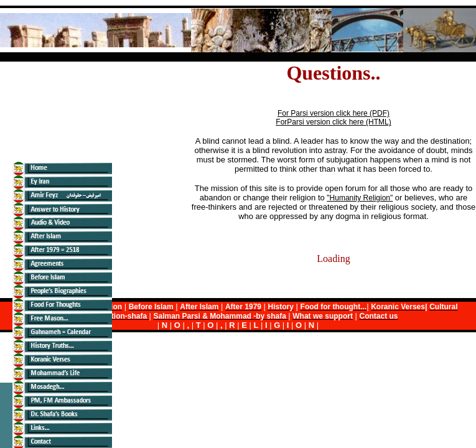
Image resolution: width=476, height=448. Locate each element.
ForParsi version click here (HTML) (333, 122)
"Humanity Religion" (360, 198)
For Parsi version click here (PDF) (334, 113)
